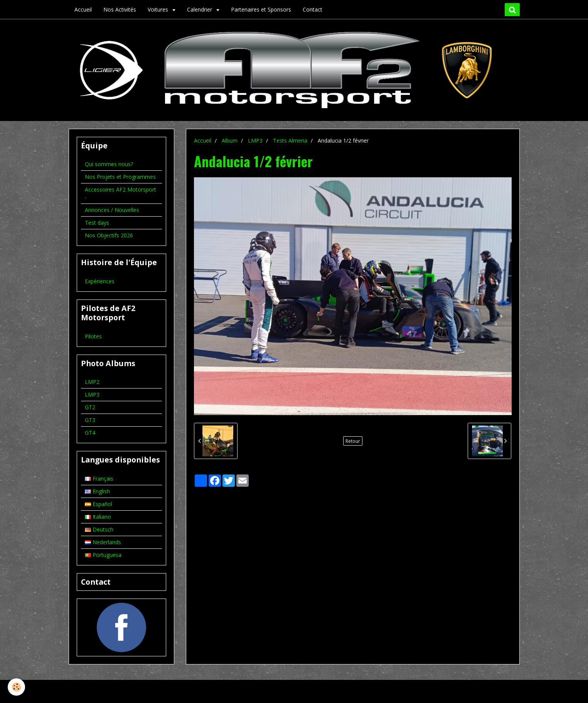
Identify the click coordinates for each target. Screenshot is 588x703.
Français (99, 478)
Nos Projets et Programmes (120, 177)
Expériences (100, 281)
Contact (313, 9)
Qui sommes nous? (109, 164)
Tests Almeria (290, 140)
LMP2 (92, 382)
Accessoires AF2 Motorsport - (120, 193)
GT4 (90, 433)
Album (230, 140)
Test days (97, 223)
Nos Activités (120, 9)
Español (99, 504)
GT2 (90, 407)
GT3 (90, 420)
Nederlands (103, 542)
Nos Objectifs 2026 (109, 235)
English (97, 491)
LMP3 (255, 140)
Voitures (159, 9)
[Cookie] (16, 687)
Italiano (98, 517)
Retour (353, 441)
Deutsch (99, 529)
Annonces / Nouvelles (112, 210)
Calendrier (200, 9)
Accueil (83, 9)
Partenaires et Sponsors (261, 9)
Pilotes (93, 336)
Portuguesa (103, 555)
